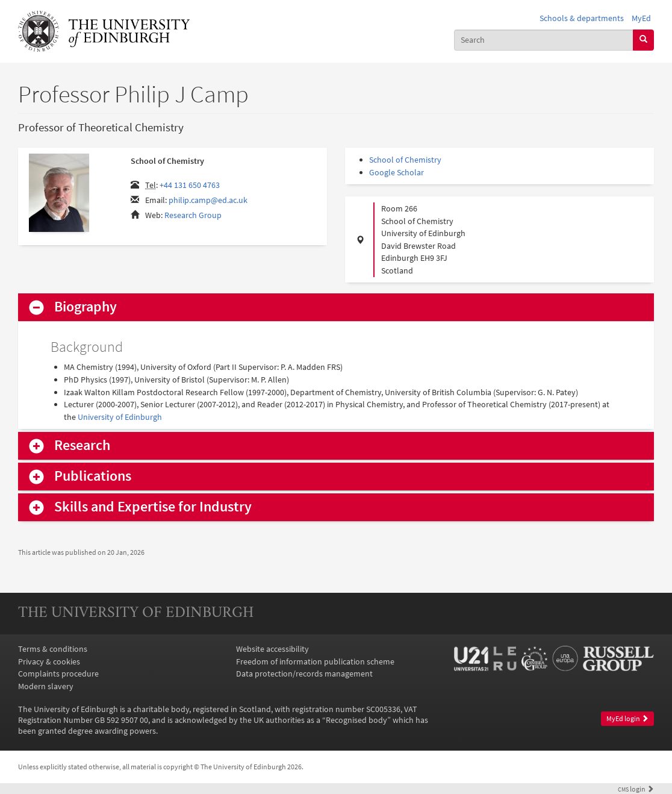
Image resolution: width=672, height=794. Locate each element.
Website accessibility (272, 649)
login (636, 789)
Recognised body (356, 720)
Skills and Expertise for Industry (153, 507)
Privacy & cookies (49, 661)
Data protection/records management (304, 674)
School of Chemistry (405, 160)
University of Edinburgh (120, 417)
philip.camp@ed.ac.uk (208, 200)
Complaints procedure (58, 674)
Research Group (193, 215)
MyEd (641, 18)
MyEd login (627, 718)
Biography (86, 307)
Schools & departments (582, 18)
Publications (93, 476)
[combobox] (544, 40)
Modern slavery (46, 686)
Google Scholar (397, 172)
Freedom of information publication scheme (315, 661)
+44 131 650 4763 (190, 185)
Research (82, 445)
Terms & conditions (53, 649)
